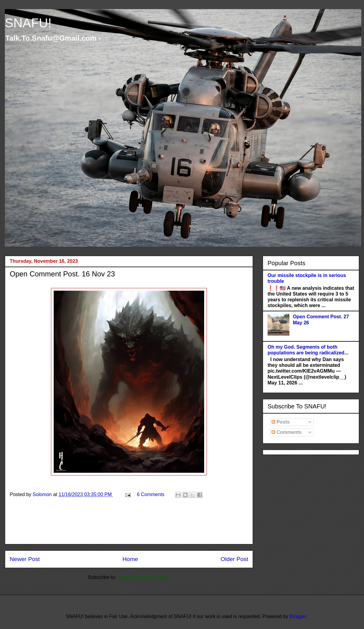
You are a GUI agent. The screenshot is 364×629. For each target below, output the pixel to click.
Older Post (234, 559)
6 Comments (151, 494)
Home (130, 559)
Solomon (43, 494)
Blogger (298, 616)
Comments (286, 432)
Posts (281, 422)
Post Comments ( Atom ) (144, 577)
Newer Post (25, 559)
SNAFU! (28, 23)
